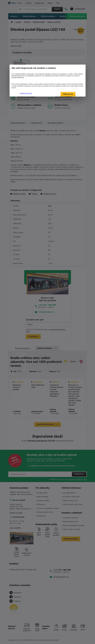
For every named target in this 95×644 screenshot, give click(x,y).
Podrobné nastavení (26, 93)
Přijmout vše (68, 94)
